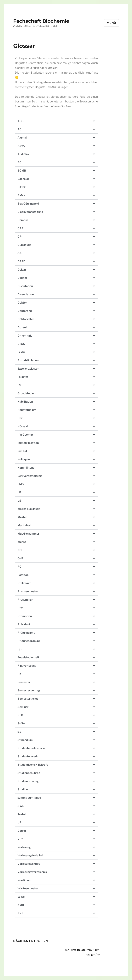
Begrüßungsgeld (28, 204)
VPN (21, 839)
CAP (21, 228)
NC (20, 550)
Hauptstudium (27, 410)
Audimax (23, 154)
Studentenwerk (28, 756)
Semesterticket (28, 699)
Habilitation (25, 402)
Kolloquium (25, 459)
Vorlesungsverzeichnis (32, 872)
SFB (20, 715)
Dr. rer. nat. (25, 336)
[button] (56, 121)
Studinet (23, 789)
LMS (21, 484)
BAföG (22, 187)
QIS (20, 649)
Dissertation (26, 294)
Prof (20, 608)
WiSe (21, 897)
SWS (21, 806)
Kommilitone (26, 468)
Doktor (22, 303)
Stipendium (25, 740)
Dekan (22, 270)
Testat (22, 814)
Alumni (22, 138)
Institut (22, 451)
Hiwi (20, 418)
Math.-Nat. (25, 525)
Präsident (24, 624)
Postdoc (23, 575)
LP (19, 492)
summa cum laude (29, 798)
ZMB (21, 905)
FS (19, 385)
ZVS (20, 913)
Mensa (22, 542)
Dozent (22, 327)
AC (20, 129)
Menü (111, 23)
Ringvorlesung (27, 666)
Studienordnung (28, 781)
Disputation (25, 286)
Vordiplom (24, 880)
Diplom (22, 278)
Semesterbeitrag (29, 690)
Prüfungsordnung (29, 641)
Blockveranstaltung (30, 212)
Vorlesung (24, 847)
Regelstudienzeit (28, 657)
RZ (19, 674)
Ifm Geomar (25, 435)
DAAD (21, 261)
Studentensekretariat (32, 748)
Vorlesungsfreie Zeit (31, 855)
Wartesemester (28, 888)
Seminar (23, 707)
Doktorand (25, 311)
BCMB (22, 171)
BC (20, 162)
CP (20, 237)
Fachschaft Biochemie (41, 21)
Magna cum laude (29, 509)
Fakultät (23, 377)
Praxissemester (28, 591)
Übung (22, 831)
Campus (23, 220)
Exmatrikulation (28, 360)
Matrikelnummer (28, 534)
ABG (21, 121)
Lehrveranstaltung (30, 476)
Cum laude (24, 245)
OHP (21, 558)
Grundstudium (27, 393)
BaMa (21, 195)
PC (20, 567)
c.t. (20, 253)
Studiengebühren (29, 773)
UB (19, 822)
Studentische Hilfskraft (33, 765)
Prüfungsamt (26, 633)
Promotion (25, 616)
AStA (21, 146)
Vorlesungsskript (29, 864)
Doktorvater (26, 319)
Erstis (21, 352)
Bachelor (23, 179)
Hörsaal (23, 426)
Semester (24, 682)
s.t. (20, 732)
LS (19, 501)
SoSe (21, 723)
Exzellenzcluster (28, 369)
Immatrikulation (28, 443)
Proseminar (25, 600)
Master (22, 517)
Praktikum (24, 583)
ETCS (21, 344)
